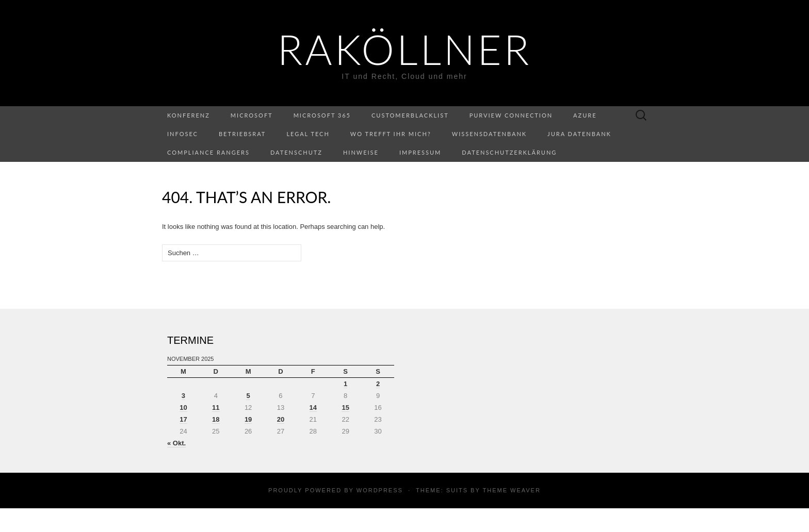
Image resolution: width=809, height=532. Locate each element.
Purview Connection (511, 115)
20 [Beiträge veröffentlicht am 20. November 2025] (281, 419)
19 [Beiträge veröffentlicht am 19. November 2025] (248, 419)
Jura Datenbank (579, 134)
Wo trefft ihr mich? (391, 134)
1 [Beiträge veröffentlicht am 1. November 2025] (345, 384)
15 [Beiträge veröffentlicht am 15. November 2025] (345, 408)
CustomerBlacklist (410, 115)
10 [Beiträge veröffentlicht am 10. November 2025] (183, 408)
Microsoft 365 (322, 115)
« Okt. (176, 443)
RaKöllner (405, 49)
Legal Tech (308, 134)
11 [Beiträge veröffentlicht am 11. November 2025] (216, 408)
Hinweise (361, 152)
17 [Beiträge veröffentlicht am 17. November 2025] (183, 419)
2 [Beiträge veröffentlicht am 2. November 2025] (378, 384)
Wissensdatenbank (489, 134)
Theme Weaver (511, 490)
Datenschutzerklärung (509, 152)
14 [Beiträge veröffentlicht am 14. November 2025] (313, 408)
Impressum (420, 152)
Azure (585, 115)
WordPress (380, 490)
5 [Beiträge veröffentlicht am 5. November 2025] (248, 396)
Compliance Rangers (208, 152)
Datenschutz (296, 152)
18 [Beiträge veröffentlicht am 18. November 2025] (216, 419)
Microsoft (252, 115)
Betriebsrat (242, 134)
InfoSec (183, 134)
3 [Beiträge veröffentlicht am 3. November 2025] (183, 396)
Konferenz (189, 115)
